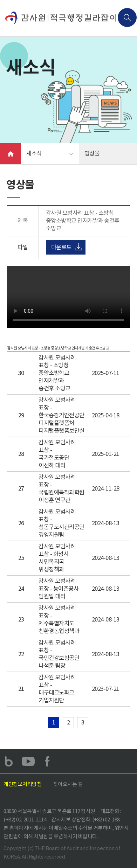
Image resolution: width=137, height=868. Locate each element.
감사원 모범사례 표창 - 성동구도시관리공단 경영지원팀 (61, 523)
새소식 (34, 154)
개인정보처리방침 (22, 784)
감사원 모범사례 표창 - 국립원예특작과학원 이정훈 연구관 (61, 489)
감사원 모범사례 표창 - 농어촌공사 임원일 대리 (59, 589)
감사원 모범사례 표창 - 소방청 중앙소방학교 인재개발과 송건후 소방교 (57, 373)
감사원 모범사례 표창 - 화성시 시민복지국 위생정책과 (57, 558)
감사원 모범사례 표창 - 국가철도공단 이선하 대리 (57, 454)
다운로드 (61, 247)
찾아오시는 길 (68, 784)
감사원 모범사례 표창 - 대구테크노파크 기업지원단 (57, 689)
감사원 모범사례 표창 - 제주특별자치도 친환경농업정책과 (59, 620)
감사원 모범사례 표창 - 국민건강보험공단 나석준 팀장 (59, 654)
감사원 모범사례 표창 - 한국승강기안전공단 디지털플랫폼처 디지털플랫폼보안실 (61, 415)
